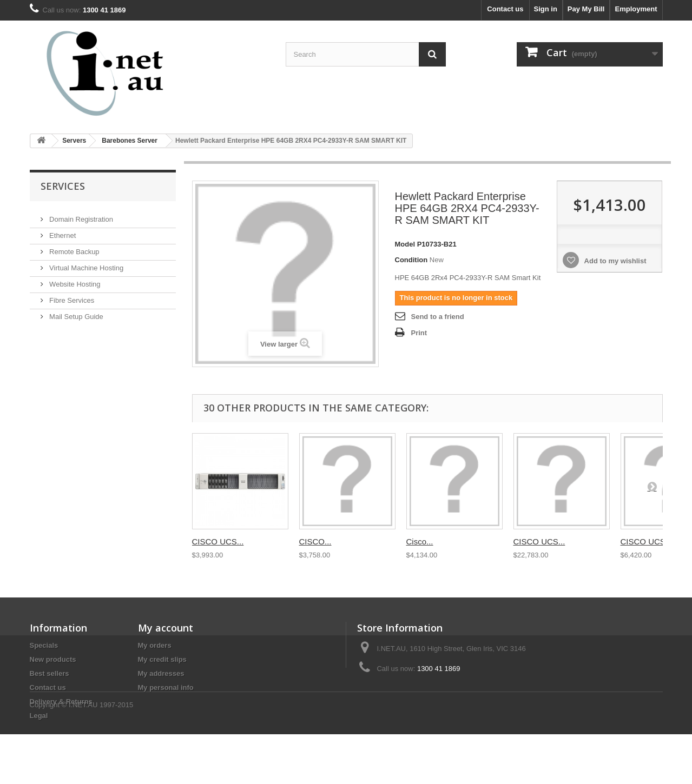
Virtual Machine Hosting (86, 264)
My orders (155, 645)
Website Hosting (74, 280)
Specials (44, 645)
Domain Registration (80, 215)
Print (419, 333)
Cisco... (420, 542)
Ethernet (62, 231)
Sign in (546, 9)
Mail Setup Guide (75, 312)
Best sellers (50, 673)
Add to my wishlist (614, 261)
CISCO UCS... (218, 542)
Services (63, 186)
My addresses (161, 673)
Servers (74, 141)
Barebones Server (130, 141)
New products (53, 659)
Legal (39, 716)
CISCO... (315, 542)
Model (405, 244)
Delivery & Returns (61, 702)
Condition (411, 260)
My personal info (166, 687)
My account (166, 628)
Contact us (505, 9)
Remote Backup (74, 247)
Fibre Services (71, 296)
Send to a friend (438, 317)
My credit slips (162, 659)
